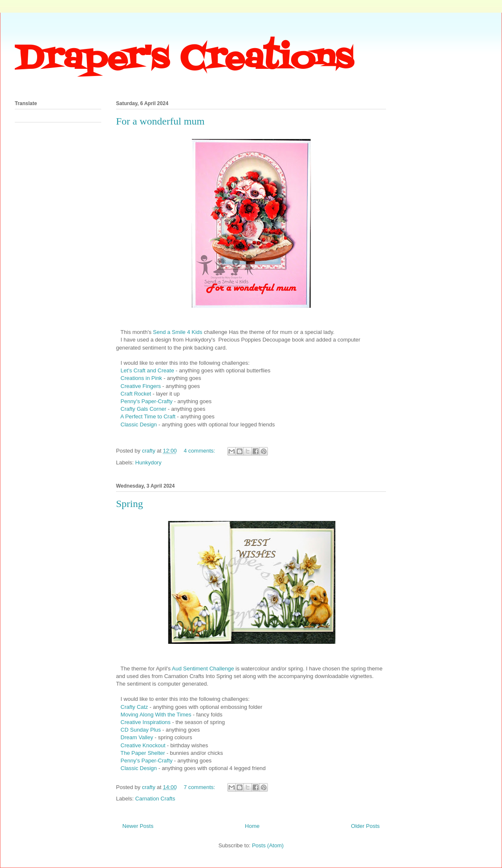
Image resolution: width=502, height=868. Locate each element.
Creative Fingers (141, 386)
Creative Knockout (143, 745)
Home (252, 826)
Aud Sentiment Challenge (203, 669)
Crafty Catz (135, 707)
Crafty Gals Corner (143, 409)
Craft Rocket (136, 394)
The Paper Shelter (143, 753)
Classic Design (139, 425)
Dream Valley (137, 737)
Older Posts (365, 826)
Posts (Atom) (268, 845)
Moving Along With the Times (156, 715)
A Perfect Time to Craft (148, 416)
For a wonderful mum (160, 121)
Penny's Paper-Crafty (147, 401)
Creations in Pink (142, 378)
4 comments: (200, 451)
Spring (130, 504)
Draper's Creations (184, 60)
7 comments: (200, 787)
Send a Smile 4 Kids (178, 332)
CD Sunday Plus (142, 730)
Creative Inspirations (146, 722)
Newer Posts (138, 826)
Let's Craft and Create (146, 370)
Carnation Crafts (155, 799)
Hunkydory (148, 462)
